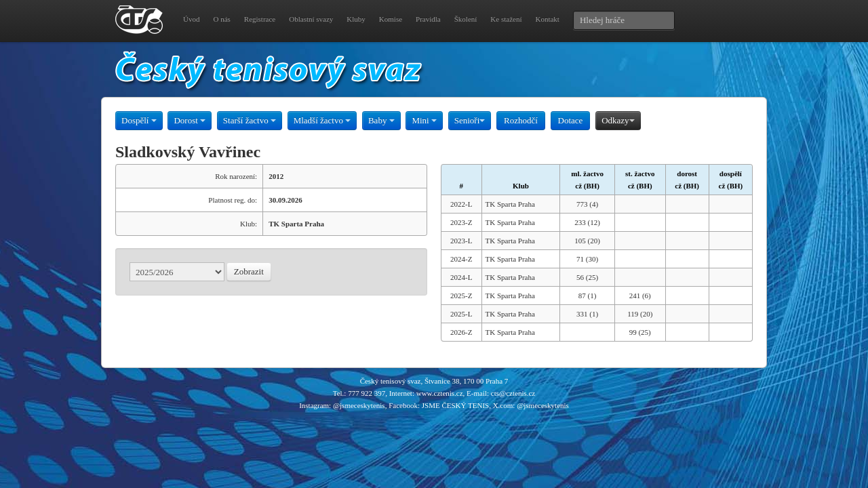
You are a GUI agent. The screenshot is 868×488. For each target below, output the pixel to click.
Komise (391, 19)
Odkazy (618, 120)
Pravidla (428, 19)
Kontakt (547, 19)
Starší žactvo (250, 120)
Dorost (190, 120)
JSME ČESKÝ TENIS (455, 405)
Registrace (260, 19)
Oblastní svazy (311, 19)
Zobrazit (249, 271)
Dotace (571, 120)
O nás (221, 19)
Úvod (191, 19)
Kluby (356, 19)
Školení (466, 19)
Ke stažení (506, 19)
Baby (381, 120)
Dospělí (139, 120)
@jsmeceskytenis (359, 405)
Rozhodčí (521, 120)
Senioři (470, 120)
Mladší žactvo (322, 120)
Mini (424, 120)
